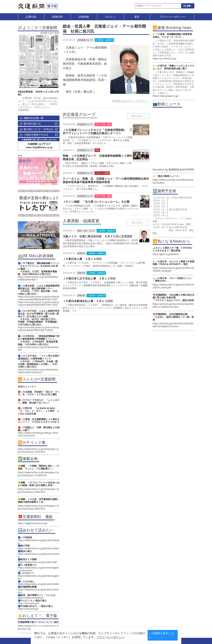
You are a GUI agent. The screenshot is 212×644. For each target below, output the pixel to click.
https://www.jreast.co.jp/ (166, 96)
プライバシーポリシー (101, 637)
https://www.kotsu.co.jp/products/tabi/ (38, 548)
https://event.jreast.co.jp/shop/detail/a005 (38, 348)
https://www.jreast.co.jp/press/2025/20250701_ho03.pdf (173, 286)
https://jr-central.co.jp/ (165, 58)
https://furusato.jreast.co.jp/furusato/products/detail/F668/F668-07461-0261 (38, 298)
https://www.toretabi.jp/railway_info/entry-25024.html (38, 434)
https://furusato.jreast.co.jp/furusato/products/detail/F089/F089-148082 (38, 329)
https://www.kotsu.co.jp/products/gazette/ (38, 577)
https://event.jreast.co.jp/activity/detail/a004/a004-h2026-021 (38, 371)
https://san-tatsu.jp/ (28, 603)
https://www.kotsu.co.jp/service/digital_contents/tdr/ (38, 569)
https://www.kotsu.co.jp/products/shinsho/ (38, 591)
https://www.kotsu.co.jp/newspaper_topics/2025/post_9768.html (38, 490)
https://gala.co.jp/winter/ (166, 254)
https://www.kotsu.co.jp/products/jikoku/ (38, 542)
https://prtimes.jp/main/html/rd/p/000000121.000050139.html (173, 305)
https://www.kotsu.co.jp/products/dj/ (37, 562)
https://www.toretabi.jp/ (31, 598)
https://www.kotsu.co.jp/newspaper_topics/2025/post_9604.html (38, 507)
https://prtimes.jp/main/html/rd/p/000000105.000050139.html (173, 325)
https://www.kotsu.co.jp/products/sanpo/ (39, 555)
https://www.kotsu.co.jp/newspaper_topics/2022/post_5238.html (38, 450)
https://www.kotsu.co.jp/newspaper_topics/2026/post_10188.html (38, 474)
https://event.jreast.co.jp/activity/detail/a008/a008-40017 (38, 278)
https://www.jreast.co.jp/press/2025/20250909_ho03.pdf (173, 269)
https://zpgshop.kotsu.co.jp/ (33, 523)
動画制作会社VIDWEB (181, 169)
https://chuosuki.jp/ (28, 609)
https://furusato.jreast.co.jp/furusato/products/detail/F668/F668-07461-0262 (38, 304)
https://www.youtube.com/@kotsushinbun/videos (173, 181)
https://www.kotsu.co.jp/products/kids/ (39, 584)
